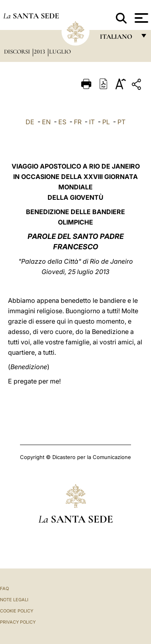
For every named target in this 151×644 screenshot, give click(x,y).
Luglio (60, 52)
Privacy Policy (18, 622)
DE (30, 122)
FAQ (4, 588)
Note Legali (14, 600)
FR (78, 122)
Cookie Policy (17, 611)
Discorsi (18, 52)
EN (46, 122)
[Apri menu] (140, 18)
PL (106, 122)
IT (92, 122)
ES (62, 122)
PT (121, 122)
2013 (40, 52)
